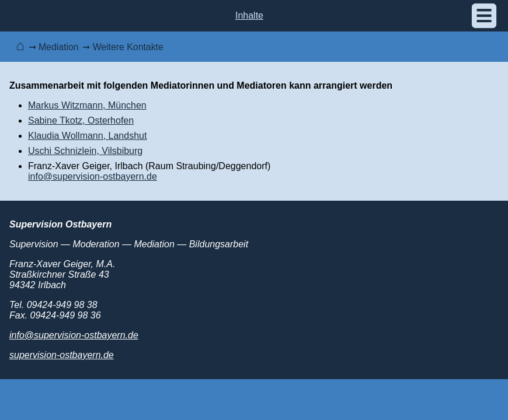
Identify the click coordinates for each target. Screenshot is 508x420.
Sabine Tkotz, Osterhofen (81, 120)
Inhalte (249, 15)
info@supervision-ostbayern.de (93, 176)
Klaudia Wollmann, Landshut (87, 136)
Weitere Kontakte (128, 47)
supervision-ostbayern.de (62, 355)
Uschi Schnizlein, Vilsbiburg (85, 151)
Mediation (59, 47)
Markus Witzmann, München (87, 105)
